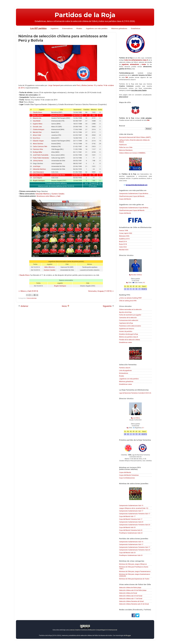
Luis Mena (136, 418)
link (127, 77)
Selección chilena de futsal (128, 593)
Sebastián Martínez (39, 169)
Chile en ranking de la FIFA (128, 301)
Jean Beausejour (38, 172)
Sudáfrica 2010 (124, 239)
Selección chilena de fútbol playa (130, 587)
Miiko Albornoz (50, 267)
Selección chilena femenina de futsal (131, 601)
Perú (78, 85)
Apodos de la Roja (125, 312)
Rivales (79, 28)
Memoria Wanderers (126, 150)
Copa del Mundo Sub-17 (127, 516)
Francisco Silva (38, 149)
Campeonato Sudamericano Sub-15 (131, 505)
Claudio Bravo (38, 112)
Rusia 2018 (123, 244)
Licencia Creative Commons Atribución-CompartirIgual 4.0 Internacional (93, 630)
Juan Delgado (38, 178)
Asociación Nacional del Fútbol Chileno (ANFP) (135, 137)
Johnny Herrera (38, 161)
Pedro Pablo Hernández (41, 158)
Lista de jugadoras (125, 370)
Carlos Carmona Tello (40, 146)
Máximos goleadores (119, 28)
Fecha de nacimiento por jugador (130, 315)
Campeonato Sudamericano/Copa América (134, 193)
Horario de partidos (126, 331)
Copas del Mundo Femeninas (129, 475)
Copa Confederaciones (127, 478)
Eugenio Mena (38, 124)
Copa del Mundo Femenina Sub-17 (131, 519)
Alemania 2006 (124, 236)
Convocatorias (32, 298)
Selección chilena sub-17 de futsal (131, 598)
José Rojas (37, 166)
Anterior (23, 306)
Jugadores (54, 28)
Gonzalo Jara (37, 127)
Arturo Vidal (37, 135)
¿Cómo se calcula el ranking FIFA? (130, 298)
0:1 (143, 428)
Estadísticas (136, 28)
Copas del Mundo (125, 199)
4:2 (144, 283)
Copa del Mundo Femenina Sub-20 (131, 530)
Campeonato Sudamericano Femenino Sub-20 (135, 525)
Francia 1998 (124, 230)
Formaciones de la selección (129, 320)
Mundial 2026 (124, 250)
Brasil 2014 (123, 241)
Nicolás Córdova (136, 275)
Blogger (128, 635)
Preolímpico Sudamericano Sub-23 (131, 533)
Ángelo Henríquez (39, 180)
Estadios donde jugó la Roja (129, 334)
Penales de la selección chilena (130, 340)
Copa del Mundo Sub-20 (127, 527)
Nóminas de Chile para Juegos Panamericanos (135, 571)
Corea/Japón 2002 (126, 233)
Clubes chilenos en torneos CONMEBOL (132, 153)
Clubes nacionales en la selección (130, 309)
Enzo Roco (36, 138)
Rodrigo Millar (38, 152)
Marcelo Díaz (37, 132)
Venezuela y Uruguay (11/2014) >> (101, 291)
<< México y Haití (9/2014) (28, 291)
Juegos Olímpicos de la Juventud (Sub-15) (134, 508)
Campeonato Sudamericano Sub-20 (131, 522)
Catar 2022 (123, 247)
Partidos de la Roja (85, 15)
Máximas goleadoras (126, 381)
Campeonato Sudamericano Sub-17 (131, 511)
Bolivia (84, 85)
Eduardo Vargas (38, 141)
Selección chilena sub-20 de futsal (131, 596)
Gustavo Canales (58, 194)
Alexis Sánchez (38, 144)
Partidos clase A (125, 368)
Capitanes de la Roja (126, 323)
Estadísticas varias (125, 342)
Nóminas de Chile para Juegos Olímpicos (133, 564)
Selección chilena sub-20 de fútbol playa (133, 590)
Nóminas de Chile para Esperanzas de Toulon (134, 579)
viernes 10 (92, 85)
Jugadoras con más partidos (129, 379)
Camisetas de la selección (128, 318)
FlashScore (123, 145)
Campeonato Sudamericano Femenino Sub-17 (135, 514)
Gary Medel (37, 121)
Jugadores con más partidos (97, 28)
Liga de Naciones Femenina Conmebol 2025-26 (135, 393)
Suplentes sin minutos (127, 329)
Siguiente (108, 306)
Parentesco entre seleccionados (130, 326)
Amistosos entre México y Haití (48, 196)
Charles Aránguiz (39, 129)
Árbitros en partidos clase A (129, 337)
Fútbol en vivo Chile (126, 147)
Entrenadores (67, 28)
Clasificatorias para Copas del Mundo (132, 196)
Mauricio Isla (37, 118)
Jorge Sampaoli (54, 85)
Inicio (66, 306)
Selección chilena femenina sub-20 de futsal (134, 604)
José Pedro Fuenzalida (41, 155)
